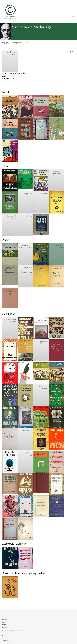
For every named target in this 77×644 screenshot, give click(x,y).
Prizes (26, 42)
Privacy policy (6, 638)
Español (4, 620)
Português (5, 627)
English (4, 625)
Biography (5, 42)
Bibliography (16, 42)
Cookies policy (6, 640)
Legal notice (5, 636)
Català (4, 622)
